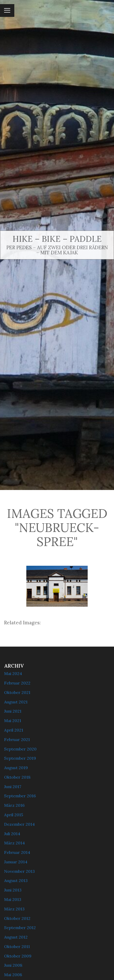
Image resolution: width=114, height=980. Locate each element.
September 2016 (20, 796)
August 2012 (16, 937)
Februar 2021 (17, 739)
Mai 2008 (13, 975)
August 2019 (16, 768)
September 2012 (20, 928)
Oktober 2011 (17, 946)
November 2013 (19, 871)
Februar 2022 (17, 683)
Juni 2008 (13, 965)
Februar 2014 (17, 852)
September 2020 (20, 749)
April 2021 (14, 730)
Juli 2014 (12, 834)
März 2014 (14, 843)
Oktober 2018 (17, 777)
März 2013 (14, 909)
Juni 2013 (13, 890)
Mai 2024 (13, 673)
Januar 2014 (16, 862)
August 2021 (16, 702)
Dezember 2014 (19, 824)
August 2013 (16, 880)
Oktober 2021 (17, 692)
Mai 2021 (13, 721)
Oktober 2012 (17, 918)
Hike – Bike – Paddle (57, 239)
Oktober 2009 (18, 956)
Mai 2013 (13, 899)
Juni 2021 (13, 711)
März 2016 (14, 805)
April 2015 (14, 815)
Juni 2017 (13, 787)
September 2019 (20, 758)
